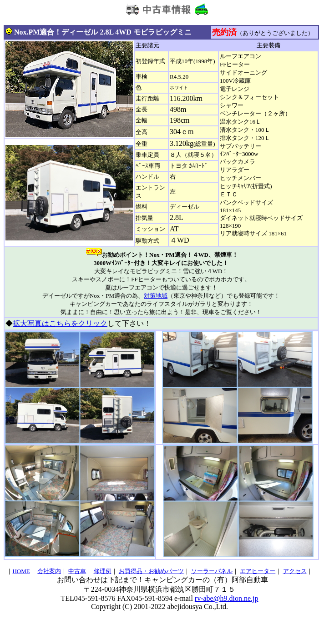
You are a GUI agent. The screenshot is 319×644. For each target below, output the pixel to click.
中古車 (77, 571)
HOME (21, 571)
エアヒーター (258, 571)
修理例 (103, 571)
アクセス (295, 571)
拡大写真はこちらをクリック (60, 323)
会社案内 (49, 571)
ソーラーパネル (212, 571)
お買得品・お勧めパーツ (151, 571)
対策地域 (156, 296)
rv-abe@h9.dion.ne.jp (227, 598)
